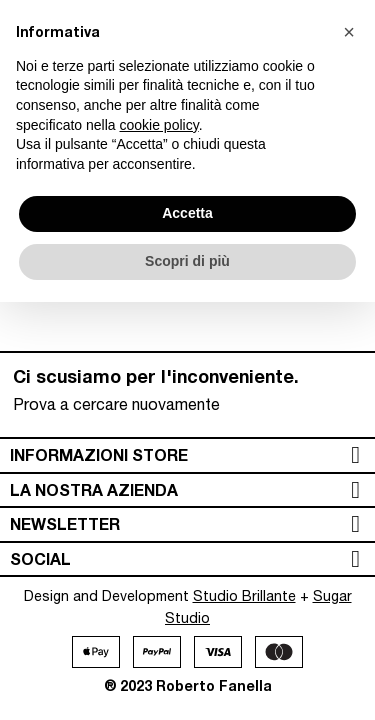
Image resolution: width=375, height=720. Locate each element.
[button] (349, 32)
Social (40, 558)
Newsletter (65, 523)
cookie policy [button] (159, 125)
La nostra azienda (94, 489)
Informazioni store (99, 454)
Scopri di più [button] (187, 261)
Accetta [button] (187, 213)
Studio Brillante (244, 596)
